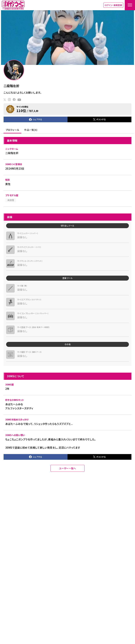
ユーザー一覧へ (67, 468)
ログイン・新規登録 (113, 5)
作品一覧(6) (31, 130)
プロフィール (12, 130)
